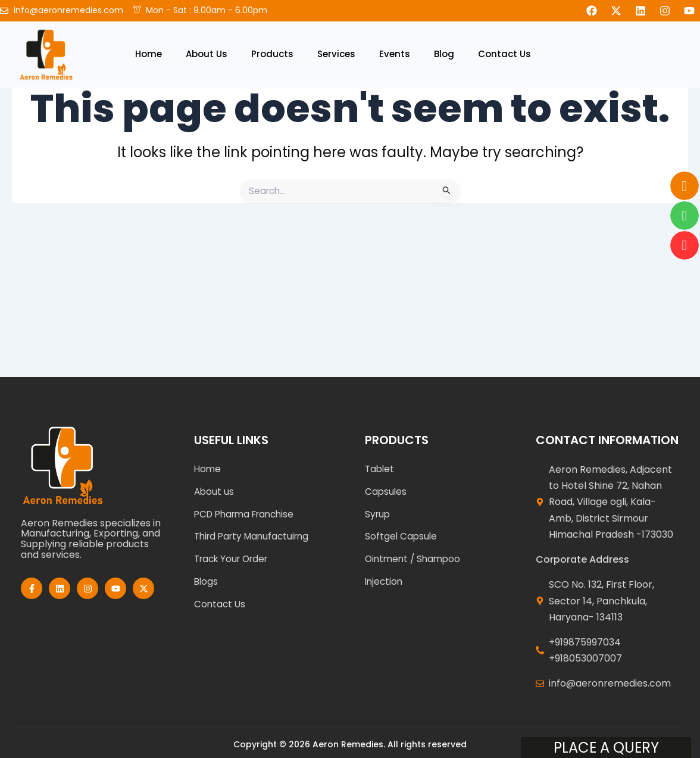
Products (272, 54)
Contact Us (504, 54)
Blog (444, 54)
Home (149, 54)
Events (395, 54)
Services (336, 54)
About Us (207, 54)
